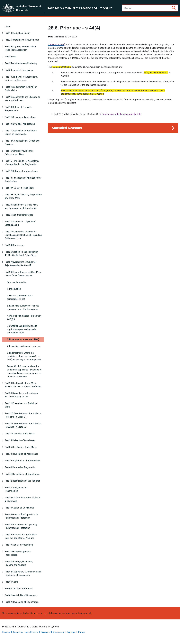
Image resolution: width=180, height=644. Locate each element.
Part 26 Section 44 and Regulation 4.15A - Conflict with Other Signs (21, 254)
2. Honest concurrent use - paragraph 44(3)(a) (20, 297)
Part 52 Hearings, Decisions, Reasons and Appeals (19, 563)
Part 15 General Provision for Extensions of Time (19, 153)
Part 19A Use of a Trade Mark (19, 188)
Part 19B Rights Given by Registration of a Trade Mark (23, 196)
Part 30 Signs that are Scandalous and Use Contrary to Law (21, 395)
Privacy (82, 632)
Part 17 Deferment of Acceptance (21, 171)
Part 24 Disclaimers (14, 245)
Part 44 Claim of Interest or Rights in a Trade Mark (23, 499)
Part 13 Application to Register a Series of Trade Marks (21, 132)
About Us (6, 632)
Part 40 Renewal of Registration (20, 467)
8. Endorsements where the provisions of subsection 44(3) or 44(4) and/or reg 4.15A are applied (24, 356)
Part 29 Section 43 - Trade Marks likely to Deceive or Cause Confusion (23, 385)
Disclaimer (46, 632)
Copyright (71, 632)
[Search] (150, 8)
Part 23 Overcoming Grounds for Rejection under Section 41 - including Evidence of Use (23, 235)
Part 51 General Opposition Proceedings (18, 553)
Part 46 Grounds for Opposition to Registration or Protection (21, 516)
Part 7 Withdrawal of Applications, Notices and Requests (21, 78)
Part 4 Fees (10, 57)
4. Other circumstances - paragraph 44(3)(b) (24, 318)
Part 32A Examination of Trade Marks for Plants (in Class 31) (23, 415)
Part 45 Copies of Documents (19, 508)
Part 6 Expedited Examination (19, 70)
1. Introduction (14, 289)
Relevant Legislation (17, 282)
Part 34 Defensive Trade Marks (20, 440)
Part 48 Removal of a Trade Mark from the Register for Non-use (21, 536)
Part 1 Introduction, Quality (18, 33)
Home (8, 26)
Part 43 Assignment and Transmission (16, 489)
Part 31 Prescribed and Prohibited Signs (21, 405)
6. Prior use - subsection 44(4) (23, 339)
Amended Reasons (67, 128)
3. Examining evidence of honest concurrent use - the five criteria (23, 307)
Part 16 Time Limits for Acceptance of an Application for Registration (22, 163)
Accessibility (59, 632)
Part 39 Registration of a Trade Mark (22, 461)
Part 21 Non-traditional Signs (19, 215)
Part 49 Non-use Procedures (19, 545)
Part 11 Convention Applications (20, 117)
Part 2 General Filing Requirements (22, 40)
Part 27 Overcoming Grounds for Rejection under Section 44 (20, 264)
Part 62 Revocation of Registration (22, 602)
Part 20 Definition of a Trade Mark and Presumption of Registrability (21, 206)
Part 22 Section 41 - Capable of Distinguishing (20, 223)
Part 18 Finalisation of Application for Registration (23, 179)
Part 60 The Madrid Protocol (19, 589)
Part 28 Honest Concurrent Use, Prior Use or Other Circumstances (23, 274)
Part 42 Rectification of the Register (22, 481)
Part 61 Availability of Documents (21, 595)
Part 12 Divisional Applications (20, 124)
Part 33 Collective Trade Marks (20, 434)
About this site (32, 632)
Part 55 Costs (11, 582)
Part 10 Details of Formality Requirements (18, 109)
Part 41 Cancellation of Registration (22, 474)
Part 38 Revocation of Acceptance (21, 454)
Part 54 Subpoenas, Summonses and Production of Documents (23, 573)
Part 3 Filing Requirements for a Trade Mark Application (20, 48)
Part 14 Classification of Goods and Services (22, 142)
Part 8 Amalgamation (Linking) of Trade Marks (21, 89)
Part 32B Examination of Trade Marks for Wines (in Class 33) (23, 425)
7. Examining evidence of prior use (24, 346)
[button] (174, 8)
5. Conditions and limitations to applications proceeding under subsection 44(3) (22, 329)
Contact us (18, 632)
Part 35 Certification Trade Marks (21, 447)
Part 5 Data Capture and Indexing (21, 63)
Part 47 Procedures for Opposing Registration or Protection (21, 526)
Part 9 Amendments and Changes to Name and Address (22, 99)
